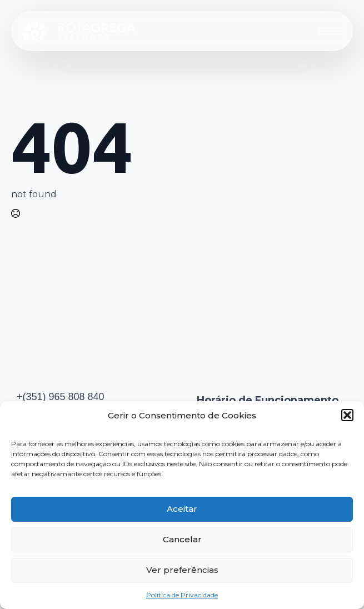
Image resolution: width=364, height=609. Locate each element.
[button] (347, 415)
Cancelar (182, 539)
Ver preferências (182, 570)
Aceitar (182, 509)
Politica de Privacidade (182, 595)
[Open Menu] (330, 31)
